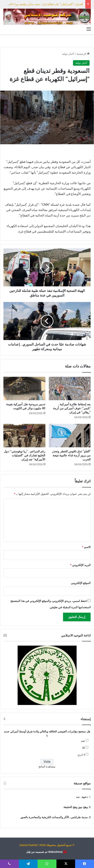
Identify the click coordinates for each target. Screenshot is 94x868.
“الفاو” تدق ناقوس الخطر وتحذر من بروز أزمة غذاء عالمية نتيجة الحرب (71, 455)
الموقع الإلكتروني (81, 583)
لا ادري (81, 755)
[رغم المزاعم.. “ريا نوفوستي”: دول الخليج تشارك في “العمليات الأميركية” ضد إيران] (24, 436)
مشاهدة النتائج (47, 767)
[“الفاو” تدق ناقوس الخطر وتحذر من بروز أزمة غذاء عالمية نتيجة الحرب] (70, 436)
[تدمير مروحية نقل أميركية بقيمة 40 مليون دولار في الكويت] (24, 388)
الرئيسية (83, 54)
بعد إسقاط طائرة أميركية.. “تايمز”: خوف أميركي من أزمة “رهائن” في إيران (72, 408)
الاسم (86, 547)
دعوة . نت (82, 797)
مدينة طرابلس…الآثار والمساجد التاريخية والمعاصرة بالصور (54, 817)
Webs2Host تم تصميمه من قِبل (44, 852)
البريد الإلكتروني (80, 565)
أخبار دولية (68, 54)
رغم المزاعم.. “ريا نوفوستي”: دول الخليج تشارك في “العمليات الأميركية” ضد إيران (25, 455)
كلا (84, 748)
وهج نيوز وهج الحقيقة (76, 807)
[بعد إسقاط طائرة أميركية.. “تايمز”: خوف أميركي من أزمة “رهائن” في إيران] (70, 388)
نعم (83, 741)
